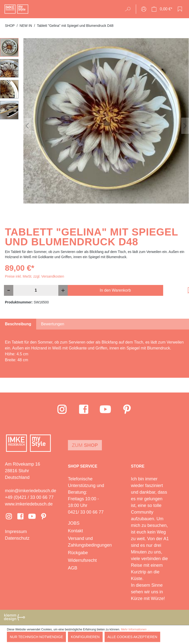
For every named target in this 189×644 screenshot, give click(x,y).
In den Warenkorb (115, 290)
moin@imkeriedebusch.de (31, 491)
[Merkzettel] (180, 9)
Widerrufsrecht (82, 560)
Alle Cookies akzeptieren (132, 637)
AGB (73, 568)
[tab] (18, 324)
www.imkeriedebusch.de (29, 504)
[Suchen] (129, 9)
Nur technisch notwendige (36, 637)
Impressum (16, 532)
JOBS (74, 523)
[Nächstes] (185, 126)
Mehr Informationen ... (135, 629)
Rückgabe (78, 553)
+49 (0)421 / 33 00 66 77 (29, 497)
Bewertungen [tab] (53, 324)
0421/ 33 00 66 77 (86, 512)
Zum (85, 445)
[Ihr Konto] (144, 9)
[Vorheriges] (27, 126)
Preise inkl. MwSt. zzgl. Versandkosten (34, 276)
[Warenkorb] (162, 9)
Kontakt (75, 531)
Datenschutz (17, 538)
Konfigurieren (85, 637)
